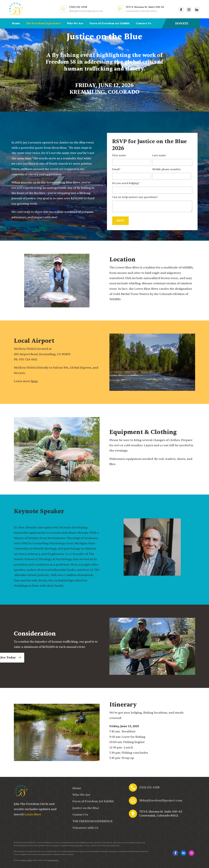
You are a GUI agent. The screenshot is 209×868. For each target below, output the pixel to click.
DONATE (182, 23)
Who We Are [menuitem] (81, 795)
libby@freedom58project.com (86, 11)
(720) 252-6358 (149, 787)
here (34, 381)
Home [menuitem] (77, 788)
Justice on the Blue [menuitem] (86, 808)
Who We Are (75, 23)
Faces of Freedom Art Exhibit (110, 23)
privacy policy (27, 860)
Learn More (33, 814)
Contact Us (143, 23)
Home (16, 23)
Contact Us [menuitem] (80, 815)
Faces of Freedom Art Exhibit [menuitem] (93, 801)
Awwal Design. (53, 860)
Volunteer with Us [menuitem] (85, 828)
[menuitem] (93, 821)
